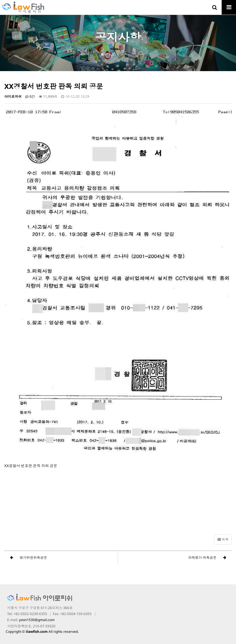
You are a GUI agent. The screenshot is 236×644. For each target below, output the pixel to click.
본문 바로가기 (0, 0)
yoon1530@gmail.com (37, 620)
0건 (30, 96)
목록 (223, 539)
